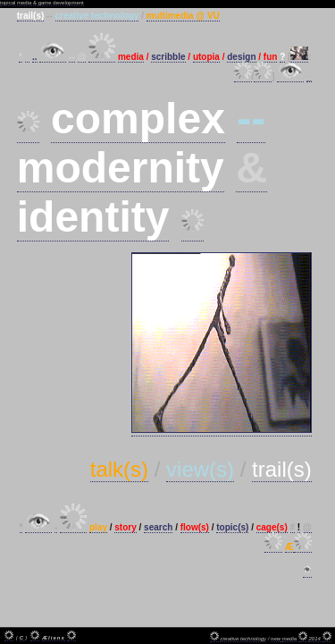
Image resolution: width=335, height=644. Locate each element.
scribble (168, 57)
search (158, 527)
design (241, 57)
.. (35, 57)
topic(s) (232, 527)
